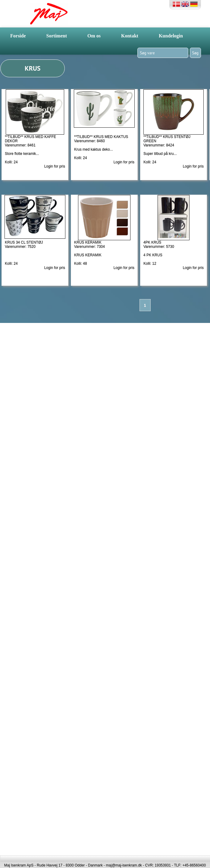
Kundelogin (171, 36)
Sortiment (57, 36)
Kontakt (130, 36)
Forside (18, 36)
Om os (94, 36)
